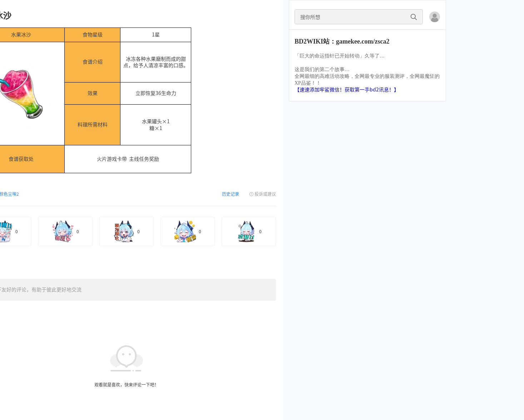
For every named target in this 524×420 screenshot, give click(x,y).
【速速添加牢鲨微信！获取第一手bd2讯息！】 (347, 90)
